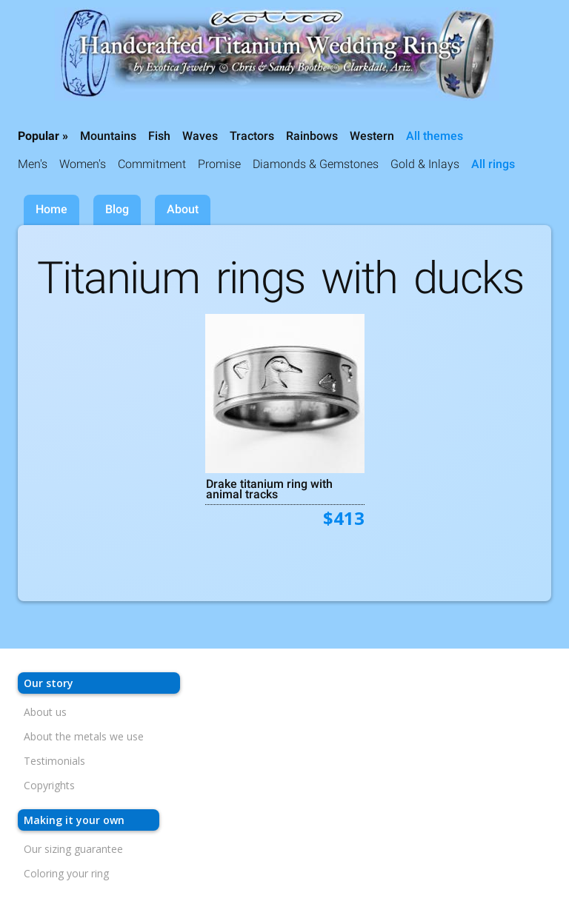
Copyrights (49, 785)
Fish (159, 136)
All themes (435, 136)
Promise (219, 164)
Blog (117, 209)
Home (51, 209)
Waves (200, 136)
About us (45, 712)
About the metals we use (84, 736)
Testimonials (54, 761)
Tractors (252, 136)
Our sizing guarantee (73, 849)
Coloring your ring (66, 873)
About (183, 209)
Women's (83, 164)
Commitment (152, 164)
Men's (33, 164)
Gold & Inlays (425, 164)
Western (372, 136)
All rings (493, 164)
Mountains (108, 136)
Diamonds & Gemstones (316, 164)
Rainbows (312, 136)
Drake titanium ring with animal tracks (269, 489)
